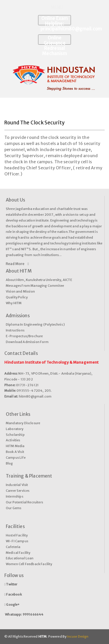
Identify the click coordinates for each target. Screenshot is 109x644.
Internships (15, 496)
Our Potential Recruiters (24, 502)
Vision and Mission (20, 291)
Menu (54, 8)
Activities (13, 440)
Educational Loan (20, 558)
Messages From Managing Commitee (35, 286)
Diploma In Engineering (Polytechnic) (35, 324)
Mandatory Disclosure (23, 423)
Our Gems (14, 508)
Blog (9, 463)
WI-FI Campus (17, 541)
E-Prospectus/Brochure (24, 336)
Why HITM (14, 303)
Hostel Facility (17, 535)
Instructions (15, 330)
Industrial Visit (17, 485)
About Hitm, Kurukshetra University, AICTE (39, 280)
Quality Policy (17, 297)
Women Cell (15, 564)
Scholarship (15, 435)
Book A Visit (15, 452)
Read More (17, 264)
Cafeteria (13, 547)
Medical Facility (18, 553)
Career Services (18, 491)
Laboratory (15, 429)
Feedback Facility (39, 564)
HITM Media (15, 446)
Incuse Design (77, 636)
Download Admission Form (27, 342)
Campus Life (16, 458)
